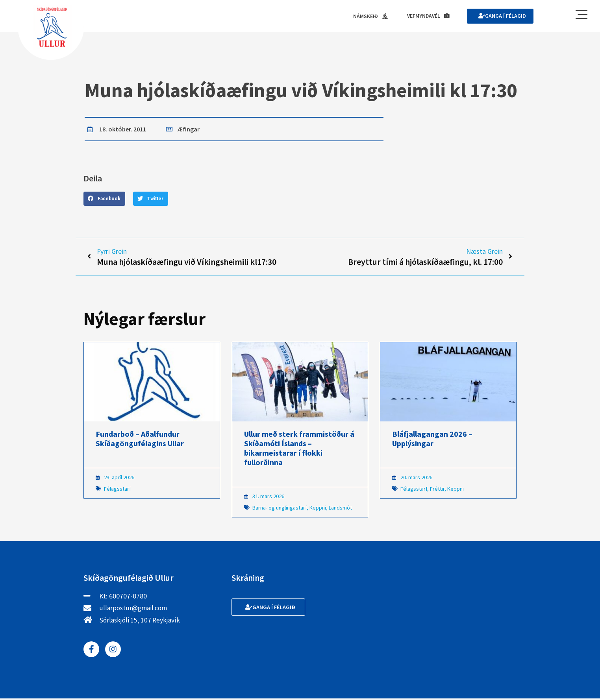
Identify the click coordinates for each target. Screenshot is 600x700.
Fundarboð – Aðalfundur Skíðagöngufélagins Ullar (140, 440)
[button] (104, 199)
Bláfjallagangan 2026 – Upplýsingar (432, 440)
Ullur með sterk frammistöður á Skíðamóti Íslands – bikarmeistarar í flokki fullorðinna (299, 450)
